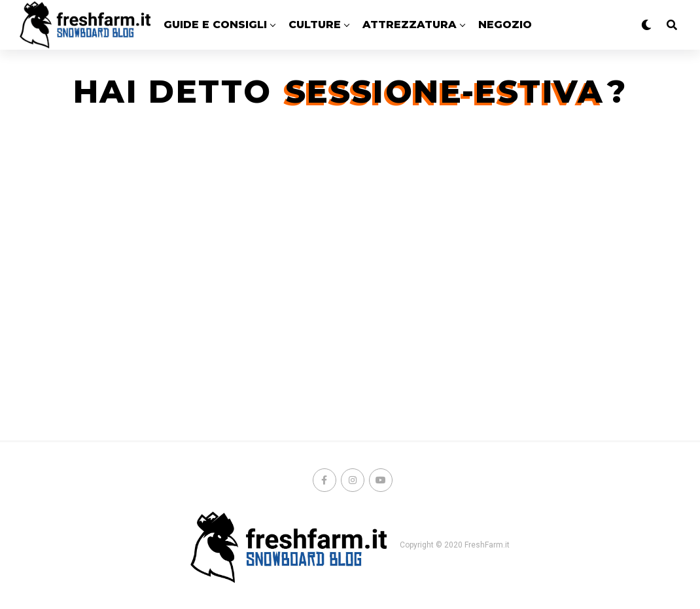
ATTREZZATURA (410, 25)
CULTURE (315, 25)
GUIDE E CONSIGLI (215, 25)
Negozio (505, 25)
